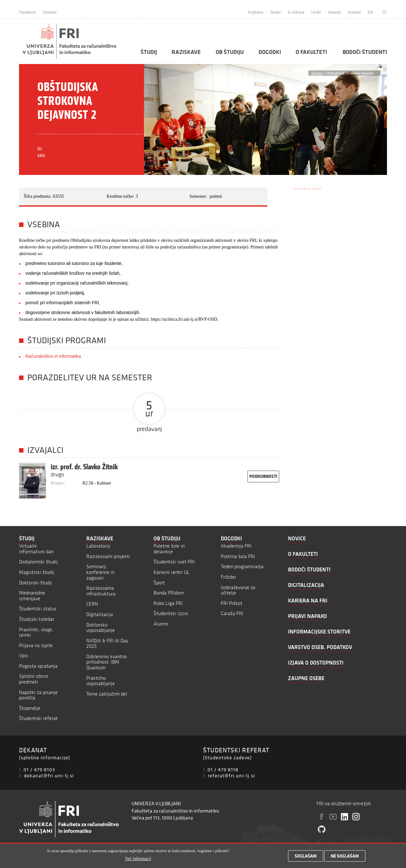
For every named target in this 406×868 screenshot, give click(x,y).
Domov (317, 73)
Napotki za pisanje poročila (38, 695)
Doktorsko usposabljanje (101, 628)
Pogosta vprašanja (38, 666)
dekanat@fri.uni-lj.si (49, 775)
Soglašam (306, 858)
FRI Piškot (232, 603)
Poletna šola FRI (238, 556)
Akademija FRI (236, 546)
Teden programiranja (242, 566)
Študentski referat (38, 718)
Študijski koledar (37, 619)
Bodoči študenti (365, 52)
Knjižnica (256, 12)
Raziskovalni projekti (108, 556)
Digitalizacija (100, 614)
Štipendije (30, 708)
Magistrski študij (37, 572)
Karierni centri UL (172, 572)
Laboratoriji (98, 546)
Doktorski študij (36, 583)
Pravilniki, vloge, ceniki (36, 632)
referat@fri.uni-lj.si (231, 775)
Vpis (23, 656)
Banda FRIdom (169, 593)
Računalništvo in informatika (53, 356)
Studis (275, 12)
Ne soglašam (345, 858)
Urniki (316, 12)
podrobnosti (263, 476)
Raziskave (186, 52)
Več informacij (138, 861)
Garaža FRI (232, 613)
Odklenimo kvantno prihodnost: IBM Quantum (107, 662)
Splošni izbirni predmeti (34, 679)
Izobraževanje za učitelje (238, 590)
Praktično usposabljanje (101, 681)
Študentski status (38, 609)
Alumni (161, 624)
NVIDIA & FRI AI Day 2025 (107, 643)
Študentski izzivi (171, 613)
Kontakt (354, 12)
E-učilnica (296, 12)
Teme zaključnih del (107, 694)
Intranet (334, 12)
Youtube (50, 12)
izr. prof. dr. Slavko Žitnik (84, 467)
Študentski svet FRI (174, 562)
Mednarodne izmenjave (32, 596)
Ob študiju (230, 52)
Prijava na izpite (36, 645)
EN (370, 12)
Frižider (229, 577)
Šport (159, 583)
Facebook (27, 12)
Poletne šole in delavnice (169, 549)
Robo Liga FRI (168, 603)
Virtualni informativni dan (36, 549)
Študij (149, 52)
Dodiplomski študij (38, 562)
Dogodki (270, 52)
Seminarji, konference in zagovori (100, 572)
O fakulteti (311, 52)
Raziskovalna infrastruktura (101, 591)
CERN (92, 604)
